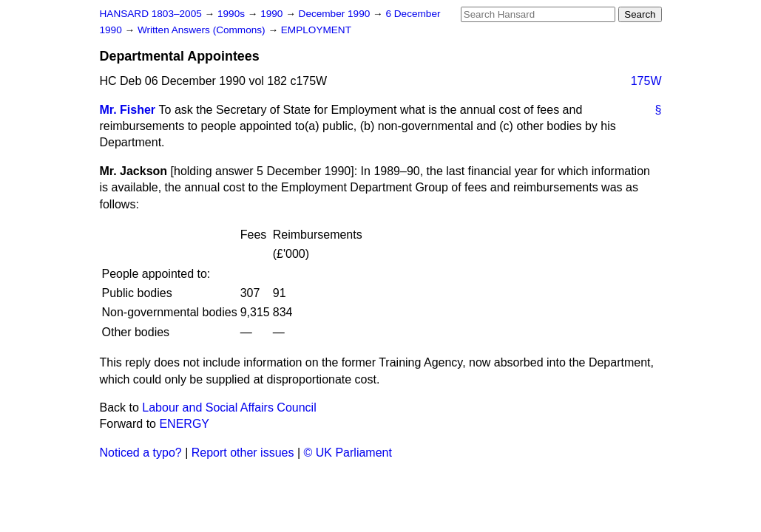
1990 (273, 14)
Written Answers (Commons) (203, 30)
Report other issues (243, 453)
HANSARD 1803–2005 (151, 14)
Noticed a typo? (141, 453)
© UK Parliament (348, 453)
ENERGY (184, 424)
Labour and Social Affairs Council (229, 407)
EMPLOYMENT (316, 30)
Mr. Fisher (128, 110)
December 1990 (336, 14)
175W (646, 81)
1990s (233, 14)
